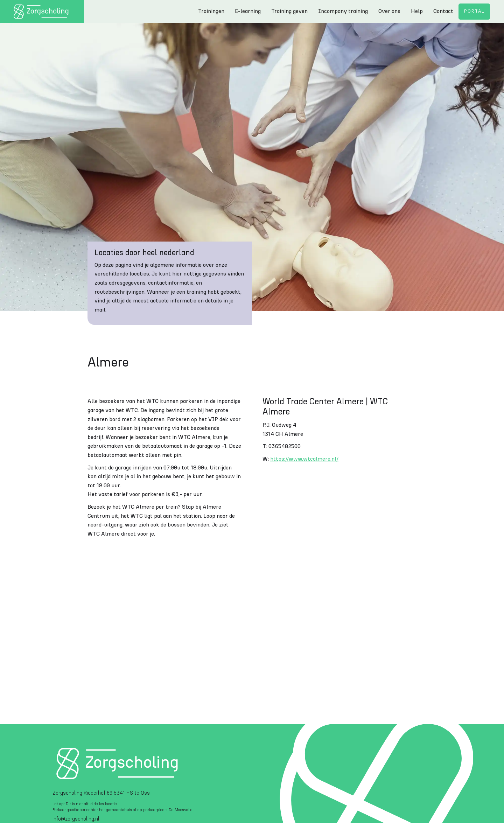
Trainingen (211, 11)
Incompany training (343, 11)
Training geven (289, 11)
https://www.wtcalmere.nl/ (304, 459)
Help (417, 11)
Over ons (389, 11)
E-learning (248, 11)
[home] (42, 12)
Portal (474, 11)
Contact (443, 11)
